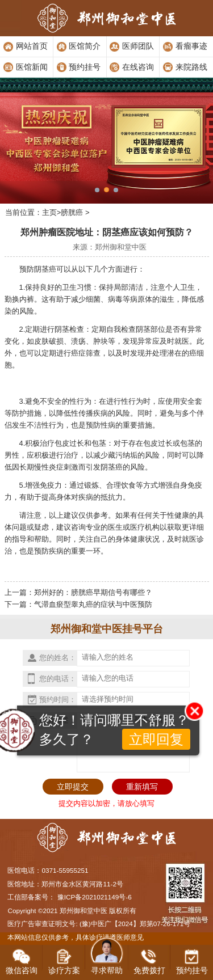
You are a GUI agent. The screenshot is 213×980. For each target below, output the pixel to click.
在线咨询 (138, 67)
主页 (49, 212)
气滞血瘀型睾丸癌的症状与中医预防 (93, 604)
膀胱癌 (72, 212)
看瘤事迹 (191, 46)
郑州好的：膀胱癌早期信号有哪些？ (93, 592)
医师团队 (138, 46)
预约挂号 (85, 67)
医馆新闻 (32, 67)
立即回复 (156, 739)
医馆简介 (85, 46)
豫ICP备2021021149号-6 (95, 897)
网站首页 (32, 46)
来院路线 (191, 67)
